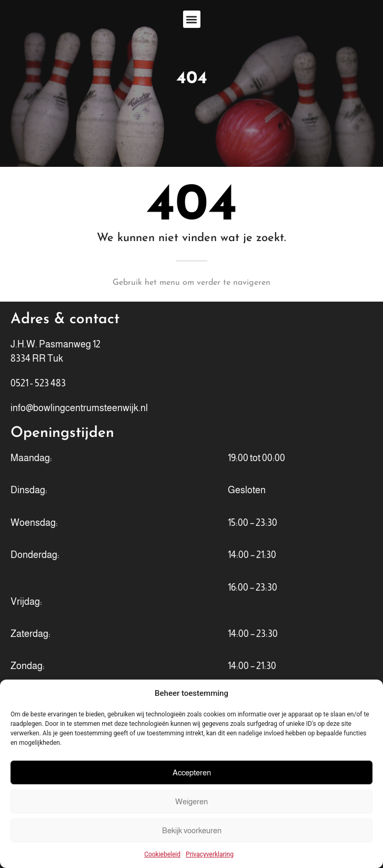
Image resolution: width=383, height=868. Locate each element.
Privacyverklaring (210, 854)
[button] (192, 19)
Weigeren (191, 801)
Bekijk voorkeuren (192, 830)
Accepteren (192, 772)
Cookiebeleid (162, 854)
